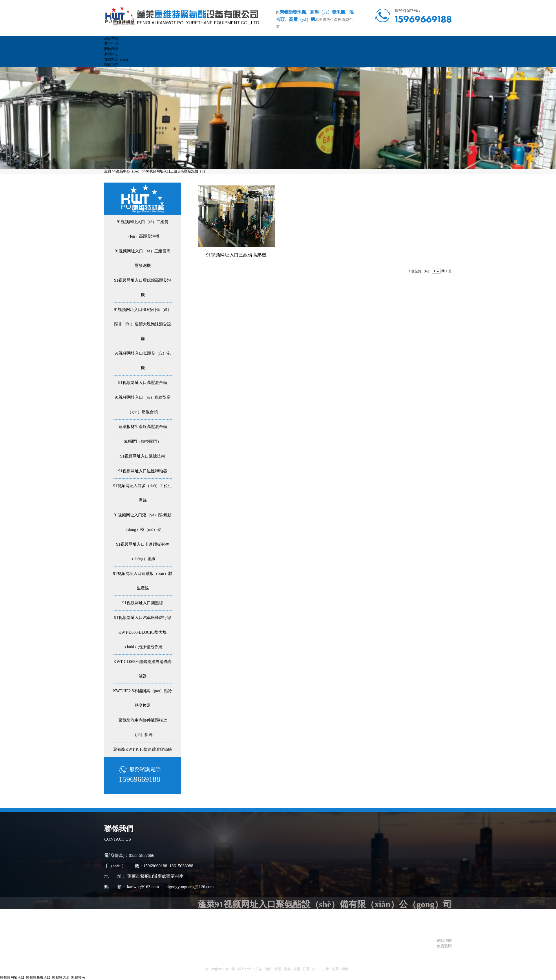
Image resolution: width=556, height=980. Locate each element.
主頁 (108, 171)
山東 (326, 969)
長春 (287, 969)
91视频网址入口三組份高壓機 (236, 255)
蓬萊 (335, 969)
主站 (259, 969)
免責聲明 (444, 946)
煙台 (345, 969)
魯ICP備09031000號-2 (221, 969)
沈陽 (278, 969)
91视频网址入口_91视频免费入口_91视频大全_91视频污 (43, 977)
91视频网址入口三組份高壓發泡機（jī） (177, 171)
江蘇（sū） (311, 969)
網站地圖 (443, 940)
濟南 (268, 969)
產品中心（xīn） (129, 171)
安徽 (297, 969)
